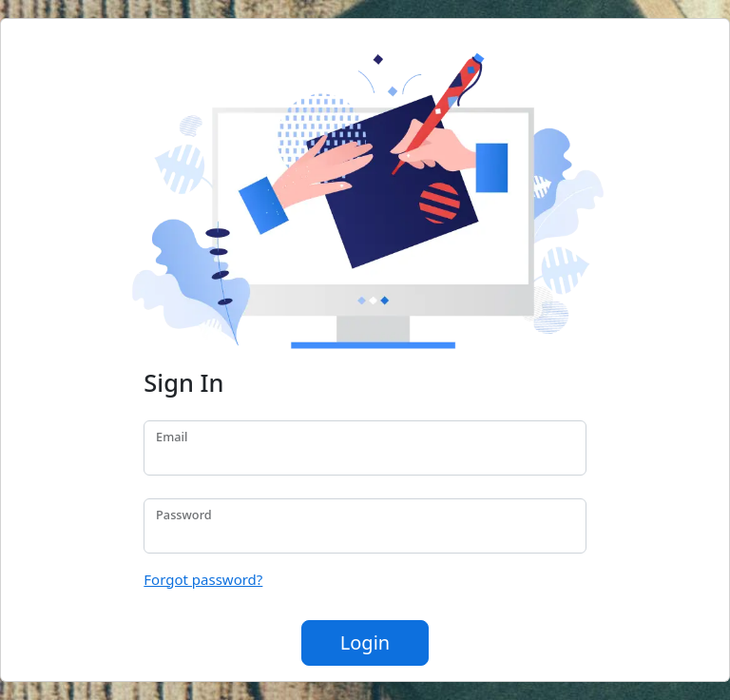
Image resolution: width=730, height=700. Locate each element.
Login (365, 642)
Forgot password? (203, 579)
